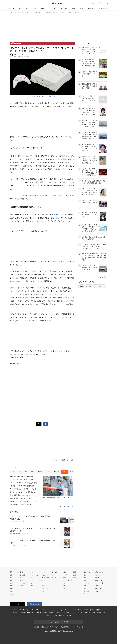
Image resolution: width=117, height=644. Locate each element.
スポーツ (44, 8)
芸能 (35, 8)
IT (42, 583)
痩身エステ (62, 615)
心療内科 (74, 610)
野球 (32, 578)
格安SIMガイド (16, 613)
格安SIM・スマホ (101, 610)
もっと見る (103, 277)
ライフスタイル (67, 580)
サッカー (33, 580)
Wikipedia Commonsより (48, 97)
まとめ (11, 583)
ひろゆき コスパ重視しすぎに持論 (21, 480)
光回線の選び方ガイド (33, 610)
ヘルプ (96, 591)
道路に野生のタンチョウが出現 (20, 498)
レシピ (75, 613)
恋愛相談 (58, 613)
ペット (54, 583)
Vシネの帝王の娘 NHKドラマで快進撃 (23, 489)
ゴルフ (33, 583)
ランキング (91, 8)
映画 (21, 578)
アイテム (80, 610)
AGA (56, 615)
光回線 (23, 613)
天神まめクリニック (64, 610)
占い (64, 613)
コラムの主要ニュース (67, 507)
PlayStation (59, 215)
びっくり (55, 575)
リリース (97, 575)
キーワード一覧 (99, 583)
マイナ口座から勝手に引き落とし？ (22, 504)
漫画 (82, 8)
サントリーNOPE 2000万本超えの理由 (23, 483)
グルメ (43, 586)
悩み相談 (52, 613)
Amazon (81, 286)
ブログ (86, 610)
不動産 (93, 613)
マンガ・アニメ (46, 578)
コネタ (54, 578)
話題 (75, 578)
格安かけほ (30, 613)
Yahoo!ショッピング (99, 286)
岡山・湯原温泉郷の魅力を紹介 (20, 495)
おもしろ (64, 8)
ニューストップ (96, 3)
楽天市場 (89, 286)
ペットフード (49, 615)
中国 (11, 591)
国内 (20, 8)
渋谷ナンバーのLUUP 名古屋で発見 (22, 486)
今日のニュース (104, 8)
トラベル (65, 583)
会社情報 (37, 627)
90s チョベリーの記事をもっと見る (63, 460)
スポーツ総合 (35, 575)
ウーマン (69, 613)
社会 (11, 575)
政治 (11, 580)
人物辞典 (97, 586)
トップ (13, 472)
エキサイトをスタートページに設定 (58, 622)
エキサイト (105, 3)
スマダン (65, 575)
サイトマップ (98, 588)
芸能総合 (23, 575)
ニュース (11, 8)
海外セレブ (23, 583)
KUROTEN (22, 610)
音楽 (21, 580)
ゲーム (43, 580)
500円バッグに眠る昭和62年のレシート (23, 501)
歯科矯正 (99, 613)
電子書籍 (69, 615)
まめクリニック (53, 610)
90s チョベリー (67, 586)
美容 (104, 613)
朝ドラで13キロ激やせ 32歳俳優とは (22, 492)
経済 (11, 578)
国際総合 (12, 589)
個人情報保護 (65, 627)
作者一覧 (97, 578)
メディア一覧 (98, 580)
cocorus (46, 613)
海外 (27, 8)
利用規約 (43, 627)
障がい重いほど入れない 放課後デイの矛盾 (24, 477)
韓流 (21, 586)
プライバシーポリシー (53, 627)
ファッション (45, 588)
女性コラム (66, 578)
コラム (73, 8)
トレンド (54, 8)
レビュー (44, 575)
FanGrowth (44, 610)
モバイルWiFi (38, 613)
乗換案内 (87, 613)
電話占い (92, 610)
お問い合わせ (79, 627)
